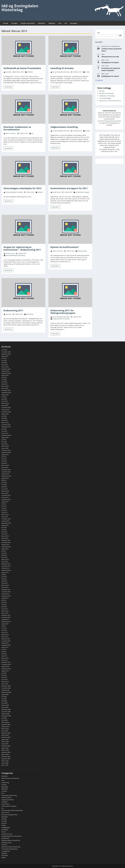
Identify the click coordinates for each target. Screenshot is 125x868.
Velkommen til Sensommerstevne (110, 101)
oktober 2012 (5, 620)
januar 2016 (5, 538)
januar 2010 (5, 684)
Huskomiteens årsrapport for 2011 (69, 188)
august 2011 (5, 647)
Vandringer (5, 855)
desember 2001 (6, 759)
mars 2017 (4, 512)
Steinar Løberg (57, 192)
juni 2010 (4, 673)
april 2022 (4, 418)
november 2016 (6, 519)
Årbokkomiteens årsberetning (10, 778)
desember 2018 (6, 470)
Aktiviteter (42, 23)
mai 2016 (4, 530)
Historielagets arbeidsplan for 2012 (22, 188)
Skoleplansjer (5, 838)
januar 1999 (5, 765)
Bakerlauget (5, 787)
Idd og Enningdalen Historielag (20, 8)
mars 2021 (4, 431)
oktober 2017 (5, 497)
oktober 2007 (5, 727)
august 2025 (5, 356)
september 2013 (6, 596)
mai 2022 (4, 416)
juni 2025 (4, 358)
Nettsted (4, 819)
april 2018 (4, 487)
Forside (6, 23)
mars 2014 (4, 583)
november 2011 (6, 641)
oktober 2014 (5, 568)
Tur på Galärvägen (105, 98)
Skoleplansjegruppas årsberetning (11, 836)
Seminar (4, 832)
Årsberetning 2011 (13, 310)
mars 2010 (4, 679)
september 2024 (6, 373)
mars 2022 (4, 420)
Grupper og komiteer (28, 23)
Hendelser (4, 802)
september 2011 (6, 645)
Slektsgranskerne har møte (110, 57)
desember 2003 (6, 752)
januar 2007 (5, 731)
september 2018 (6, 476)
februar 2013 (5, 611)
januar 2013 (5, 613)
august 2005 (5, 739)
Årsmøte (87, 72)
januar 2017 (5, 517)
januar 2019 (5, 467)
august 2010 (5, 671)
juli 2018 (4, 480)
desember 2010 (6, 662)
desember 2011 (6, 639)
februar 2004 (5, 750)
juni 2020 (4, 442)
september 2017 (6, 500)
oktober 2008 (5, 714)
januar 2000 (5, 763)
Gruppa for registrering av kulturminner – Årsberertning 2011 (22, 248)
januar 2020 (5, 448)
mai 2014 (4, 579)
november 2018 (6, 472)
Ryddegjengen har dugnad (110, 62)
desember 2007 (6, 724)
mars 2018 (4, 489)
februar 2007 (5, 729)
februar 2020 (5, 446)
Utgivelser (52, 23)
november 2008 (6, 712)
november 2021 (6, 425)
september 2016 (6, 523)
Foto (60, 23)
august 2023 (5, 395)
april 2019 (4, 463)
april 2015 (4, 555)
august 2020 (5, 438)
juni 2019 (4, 459)
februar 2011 (5, 658)
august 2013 (5, 598)
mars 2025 (4, 365)
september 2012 (6, 622)
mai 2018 (4, 485)
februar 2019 (5, 465)
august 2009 (5, 694)
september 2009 (6, 692)
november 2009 (6, 688)
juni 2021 (4, 429)
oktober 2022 (5, 410)
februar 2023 (5, 403)
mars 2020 (4, 444)
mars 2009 (4, 703)
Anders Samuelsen (11, 133)
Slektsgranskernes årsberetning (61, 319)
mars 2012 (4, 632)
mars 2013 (4, 609)
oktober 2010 (5, 667)
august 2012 (5, 624)
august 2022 (5, 414)
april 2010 (4, 677)
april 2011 (4, 654)
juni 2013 (4, 602)
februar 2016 (5, 536)
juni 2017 (4, 506)
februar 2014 (5, 585)
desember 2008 (6, 709)
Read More (8, 87)
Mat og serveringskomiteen (9, 815)
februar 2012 (5, 635)
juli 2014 (4, 575)
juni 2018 (4, 482)
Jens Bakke (9, 72)
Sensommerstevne (7, 834)
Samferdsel (5, 830)
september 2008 (6, 716)
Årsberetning (30, 314)
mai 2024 (4, 380)
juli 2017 (4, 504)
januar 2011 (5, 660)
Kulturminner (5, 813)
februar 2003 (5, 754)
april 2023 (4, 399)
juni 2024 (4, 378)
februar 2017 (5, 515)
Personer (4, 823)
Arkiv (3, 780)
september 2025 (6, 354)
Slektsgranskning (82, 251)
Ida (66, 23)
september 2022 (6, 412)
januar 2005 (5, 744)
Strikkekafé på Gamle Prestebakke (22, 68)
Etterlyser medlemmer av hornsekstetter (17, 128)
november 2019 (6, 450)
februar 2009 (5, 705)
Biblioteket (30, 72)
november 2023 (6, 390)
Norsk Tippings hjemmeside (109, 121)
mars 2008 (4, 720)
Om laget (14, 23)
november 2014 (6, 566)
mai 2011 (4, 652)
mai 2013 (4, 605)
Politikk (4, 825)
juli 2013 (4, 600)
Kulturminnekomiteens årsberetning (15, 255)
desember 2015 (6, 540)
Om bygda (74, 23)
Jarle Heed (8, 314)
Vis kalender (99, 80)
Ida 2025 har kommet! (106, 93)
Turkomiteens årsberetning (9, 849)
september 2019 (6, 452)
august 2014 (5, 572)
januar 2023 (5, 405)
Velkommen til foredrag (107, 96)
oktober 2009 (5, 690)
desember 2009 (6, 686)
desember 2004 (6, 746)
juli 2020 (4, 440)
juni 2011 (4, 649)
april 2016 (4, 532)
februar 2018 (5, 491)
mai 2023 (4, 397)
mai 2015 (4, 553)
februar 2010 (5, 682)
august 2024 (5, 375)
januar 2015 (5, 562)
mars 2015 (4, 557)
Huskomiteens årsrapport (83, 192)
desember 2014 (6, 564)
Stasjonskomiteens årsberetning (11, 847)
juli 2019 (4, 457)
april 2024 (4, 382)
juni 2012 (4, 628)
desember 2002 (6, 757)
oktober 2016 (5, 521)
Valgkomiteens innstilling (64, 127)
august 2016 (5, 525)
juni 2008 (4, 718)
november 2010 (6, 664)
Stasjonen (4, 845)
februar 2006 (5, 735)
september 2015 (6, 547)
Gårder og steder (6, 798)
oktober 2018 (5, 474)
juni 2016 (4, 527)
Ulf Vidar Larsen (10, 253)
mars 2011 (4, 656)
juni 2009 (4, 697)
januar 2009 (5, 707)
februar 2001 (5, 761)
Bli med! (102, 91)
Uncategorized (6, 851)
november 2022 (6, 408)
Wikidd (3, 857)
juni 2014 (4, 577)
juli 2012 (4, 626)
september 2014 (6, 570)
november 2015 (6, 542)
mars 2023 (4, 401)
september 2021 (6, 427)
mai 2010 (4, 675)
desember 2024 (6, 369)
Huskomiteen (5, 804)
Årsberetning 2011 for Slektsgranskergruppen (63, 312)
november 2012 (6, 617)
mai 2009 (4, 699)
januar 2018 (5, 493)
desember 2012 (6, 615)
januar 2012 (5, 637)
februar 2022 (5, 423)
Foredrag (4, 791)
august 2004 (5, 748)
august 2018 (5, 478)
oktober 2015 (5, 545)
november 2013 (6, 592)
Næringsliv (5, 817)
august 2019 (5, 455)
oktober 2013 (5, 594)
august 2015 (5, 549)
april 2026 (4, 350)
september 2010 (6, 669)
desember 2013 (6, 590)
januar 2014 (5, 587)
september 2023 (6, 393)
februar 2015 (5, 560)
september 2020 (6, 435)
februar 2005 (5, 742)
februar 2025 (5, 367)
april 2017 (4, 510)
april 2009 (4, 701)
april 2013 (4, 607)
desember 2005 (6, 737)
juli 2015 (4, 551)
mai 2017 (4, 508)
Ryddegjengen (6, 828)
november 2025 (6, 352)
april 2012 (4, 630)
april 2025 (4, 363)
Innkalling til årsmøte (62, 68)
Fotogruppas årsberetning (9, 795)
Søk (98, 33)
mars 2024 (4, 384)
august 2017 (5, 502)
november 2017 (6, 495)
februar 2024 (5, 386)
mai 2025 (4, 360)
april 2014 (4, 581)
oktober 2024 (5, 371)
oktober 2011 (5, 643)
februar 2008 (5, 722)
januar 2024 (5, 388)
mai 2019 (4, 461)
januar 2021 (5, 433)
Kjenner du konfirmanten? (65, 247)
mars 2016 (4, 534)
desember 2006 (6, 733)
